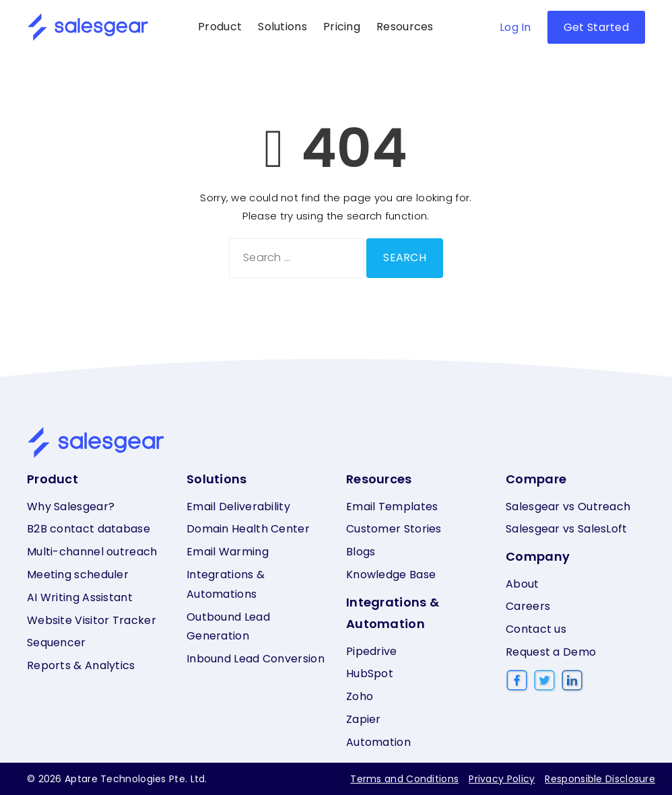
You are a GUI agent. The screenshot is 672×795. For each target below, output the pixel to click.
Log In (515, 27)
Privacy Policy (502, 779)
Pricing (342, 27)
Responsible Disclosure (600, 779)
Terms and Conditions (404, 779)
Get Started (596, 27)
